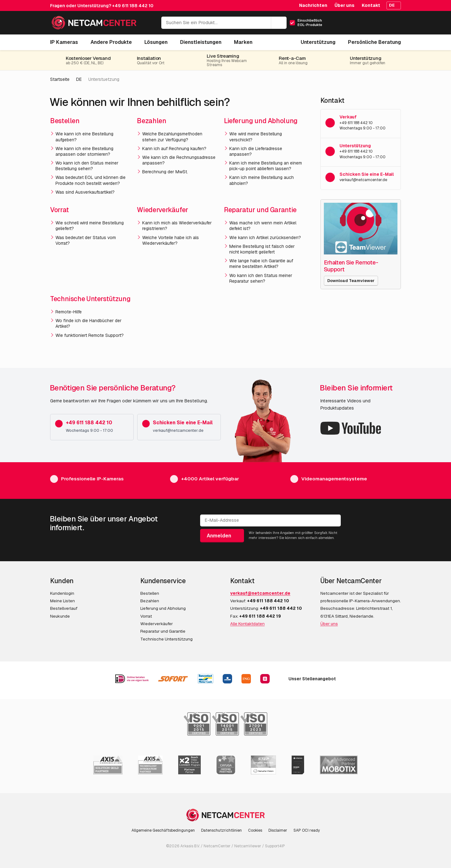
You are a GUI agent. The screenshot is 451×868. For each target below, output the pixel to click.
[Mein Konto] (369, 25)
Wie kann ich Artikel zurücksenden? (265, 238)
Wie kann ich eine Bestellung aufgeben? (84, 137)
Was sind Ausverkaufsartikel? (85, 192)
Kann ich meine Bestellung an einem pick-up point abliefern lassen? (266, 166)
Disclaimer (278, 830)
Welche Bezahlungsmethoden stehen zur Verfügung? (172, 137)
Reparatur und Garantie (260, 210)
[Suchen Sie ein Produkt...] (224, 23)
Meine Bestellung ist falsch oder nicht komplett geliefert (262, 249)
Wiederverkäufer (163, 210)
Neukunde (60, 616)
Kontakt (371, 5)
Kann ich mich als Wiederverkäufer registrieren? (177, 226)
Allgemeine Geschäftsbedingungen (163, 830)
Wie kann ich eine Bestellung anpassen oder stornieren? (84, 151)
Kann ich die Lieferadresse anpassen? (256, 151)
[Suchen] (279, 23)
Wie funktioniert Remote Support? (90, 335)
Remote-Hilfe (69, 312)
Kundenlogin (62, 593)
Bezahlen (151, 121)
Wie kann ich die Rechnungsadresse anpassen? (179, 160)
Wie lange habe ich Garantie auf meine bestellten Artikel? (261, 264)
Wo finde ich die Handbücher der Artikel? (88, 323)
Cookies (255, 830)
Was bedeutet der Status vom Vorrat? (86, 240)
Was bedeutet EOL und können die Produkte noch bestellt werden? (91, 180)
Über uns (345, 5)
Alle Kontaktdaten (247, 624)
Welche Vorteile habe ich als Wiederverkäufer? (171, 240)
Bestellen (65, 121)
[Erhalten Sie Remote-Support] (361, 229)
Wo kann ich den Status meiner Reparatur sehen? (261, 278)
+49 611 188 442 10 (133, 6)
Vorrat (60, 210)
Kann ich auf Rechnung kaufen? (174, 149)
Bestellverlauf (64, 608)
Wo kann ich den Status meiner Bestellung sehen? (87, 166)
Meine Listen (62, 601)
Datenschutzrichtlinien (221, 830)
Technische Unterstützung (90, 299)
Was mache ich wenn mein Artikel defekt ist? (263, 226)
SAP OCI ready (307, 830)
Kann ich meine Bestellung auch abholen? (262, 180)
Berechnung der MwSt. (165, 172)
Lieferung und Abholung (261, 121)
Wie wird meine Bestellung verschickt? (256, 137)
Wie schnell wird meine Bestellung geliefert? (90, 226)
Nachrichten (313, 5)
